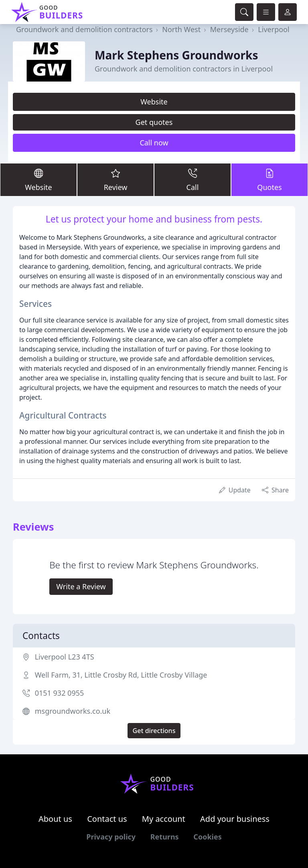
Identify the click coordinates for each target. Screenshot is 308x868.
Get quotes (154, 122)
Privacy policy (111, 837)
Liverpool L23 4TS (65, 657)
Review (115, 179)
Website (154, 102)
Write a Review (81, 586)
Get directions (154, 731)
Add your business (235, 819)
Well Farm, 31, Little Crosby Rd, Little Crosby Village (121, 675)
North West (181, 29)
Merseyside (229, 29)
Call (192, 179)
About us (55, 819)
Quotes (269, 179)
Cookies (207, 837)
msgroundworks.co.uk (73, 711)
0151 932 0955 (60, 693)
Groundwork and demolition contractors (84, 29)
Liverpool (274, 29)
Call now (154, 143)
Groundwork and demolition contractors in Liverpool (184, 69)
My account (164, 819)
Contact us (107, 819)
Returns (165, 837)
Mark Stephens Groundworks (176, 55)
